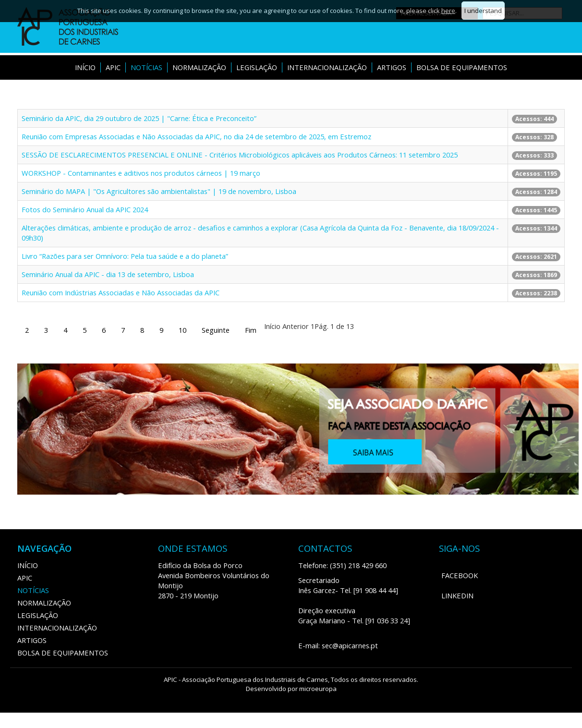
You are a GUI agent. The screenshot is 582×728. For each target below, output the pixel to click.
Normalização (199, 67)
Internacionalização (327, 67)
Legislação (257, 67)
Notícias (146, 67)
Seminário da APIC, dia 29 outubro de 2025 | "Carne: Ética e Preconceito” (139, 118)
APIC (113, 67)
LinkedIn (457, 595)
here (448, 11)
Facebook (460, 575)
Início (85, 67)
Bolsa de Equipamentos (462, 67)
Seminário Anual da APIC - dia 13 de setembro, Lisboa (108, 274)
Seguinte (216, 330)
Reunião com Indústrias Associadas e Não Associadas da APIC (121, 292)
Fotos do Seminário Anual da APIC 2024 (85, 209)
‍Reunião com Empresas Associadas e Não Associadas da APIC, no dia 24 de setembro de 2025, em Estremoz (196, 136)
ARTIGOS (392, 67)
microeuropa (318, 689)
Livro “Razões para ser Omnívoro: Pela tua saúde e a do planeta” (125, 256)
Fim (251, 330)
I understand (483, 11)
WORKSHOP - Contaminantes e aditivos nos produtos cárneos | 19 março (141, 173)
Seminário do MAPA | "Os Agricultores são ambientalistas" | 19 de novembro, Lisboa (159, 191)
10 (182, 330)
